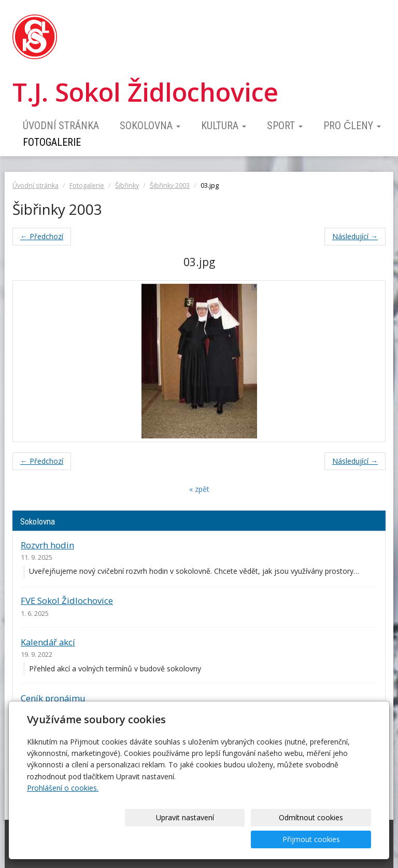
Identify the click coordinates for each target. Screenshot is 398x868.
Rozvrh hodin (47, 545)
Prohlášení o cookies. (63, 810)
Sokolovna (150, 126)
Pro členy (352, 126)
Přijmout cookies (331, 839)
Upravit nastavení (160, 839)
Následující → (355, 236)
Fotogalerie (52, 142)
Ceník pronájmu (53, 698)
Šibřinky (127, 185)
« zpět (199, 489)
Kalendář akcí (48, 642)
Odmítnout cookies (246, 839)
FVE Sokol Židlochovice (67, 601)
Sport (285, 126)
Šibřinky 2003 (170, 185)
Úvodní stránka (61, 126)
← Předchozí (42, 236)
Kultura (224, 126)
